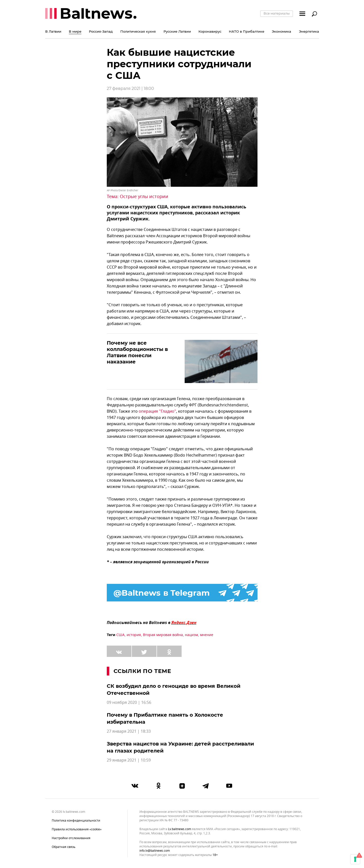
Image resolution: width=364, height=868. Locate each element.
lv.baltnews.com (180, 829)
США (120, 635)
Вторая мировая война (163, 635)
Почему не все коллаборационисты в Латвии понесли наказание (137, 352)
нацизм (191, 635)
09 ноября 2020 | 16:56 (129, 703)
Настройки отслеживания (71, 838)
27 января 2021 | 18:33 (129, 731)
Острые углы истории (144, 197)
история (134, 635)
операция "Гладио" (157, 411)
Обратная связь (64, 847)
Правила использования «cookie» (77, 829)
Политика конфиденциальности (76, 821)
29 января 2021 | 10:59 (129, 760)
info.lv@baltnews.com (155, 851)
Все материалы (277, 13)
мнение (207, 635)
